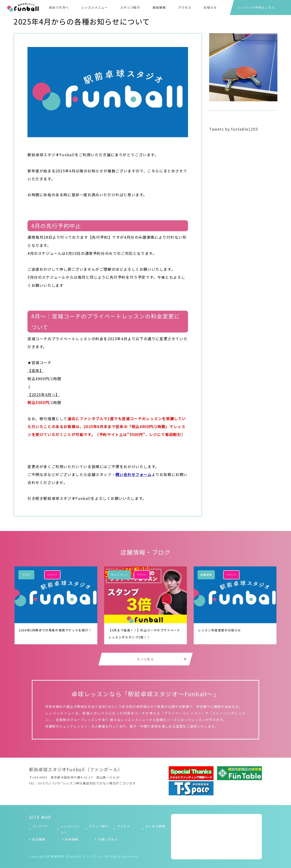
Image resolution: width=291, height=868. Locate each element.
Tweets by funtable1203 (234, 129)
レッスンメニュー (95, 7)
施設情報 (159, 7)
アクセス (185, 7)
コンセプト (40, 826)
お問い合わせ (108, 839)
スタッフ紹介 (130, 7)
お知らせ (210, 7)
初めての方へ (59, 7)
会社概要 (39, 839)
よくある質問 (156, 826)
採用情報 (72, 839)
